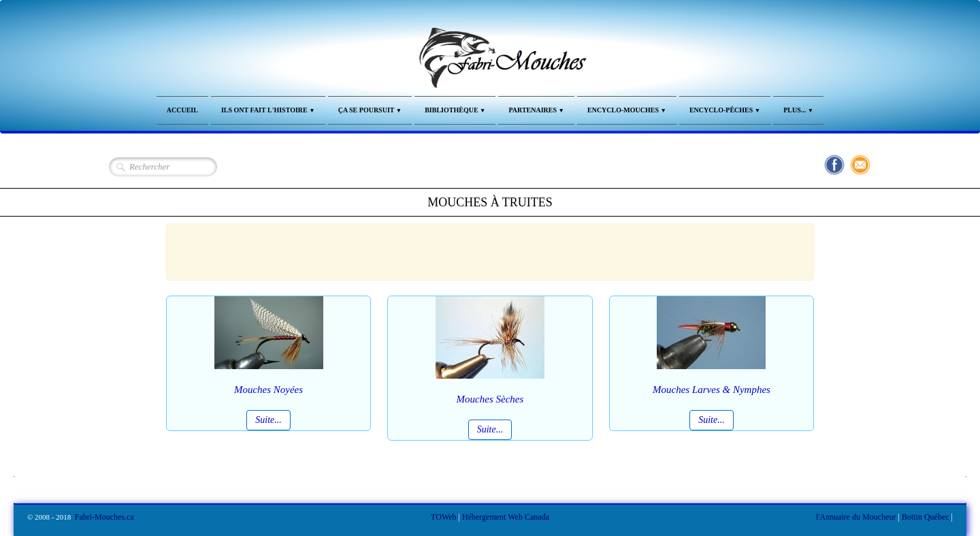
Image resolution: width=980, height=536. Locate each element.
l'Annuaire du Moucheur (856, 517)
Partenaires (536, 110)
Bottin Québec (926, 517)
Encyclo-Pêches (725, 110)
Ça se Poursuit (370, 110)
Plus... (798, 110)
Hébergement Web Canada (506, 517)
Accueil (182, 110)
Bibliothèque (455, 110)
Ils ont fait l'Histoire (268, 110)
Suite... (268, 420)
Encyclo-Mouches (627, 110)
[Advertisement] (483, 250)
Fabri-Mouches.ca (104, 517)
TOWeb (443, 517)
